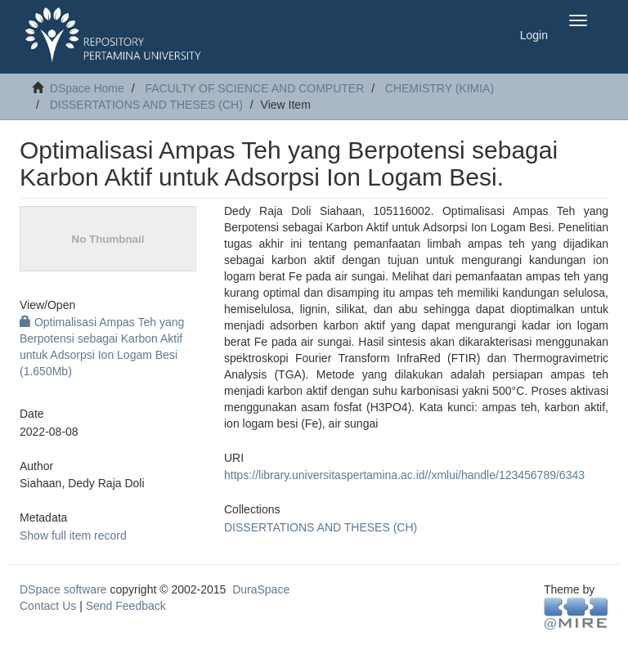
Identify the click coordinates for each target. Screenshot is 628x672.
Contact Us (48, 606)
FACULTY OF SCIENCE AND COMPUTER (254, 88)
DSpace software (63, 589)
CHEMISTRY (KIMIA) (440, 88)
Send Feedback (126, 606)
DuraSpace (261, 589)
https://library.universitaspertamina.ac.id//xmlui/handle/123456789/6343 (404, 475)
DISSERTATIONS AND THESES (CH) (146, 105)
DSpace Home (87, 88)
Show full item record (73, 535)
